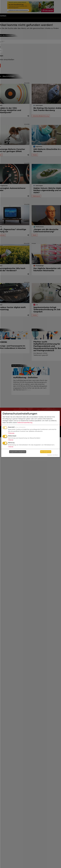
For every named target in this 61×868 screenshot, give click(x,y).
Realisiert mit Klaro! (53, 455)
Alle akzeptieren (46, 452)
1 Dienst (11, 440)
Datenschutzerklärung (25, 423)
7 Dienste (11, 433)
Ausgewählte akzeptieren (18, 452)
